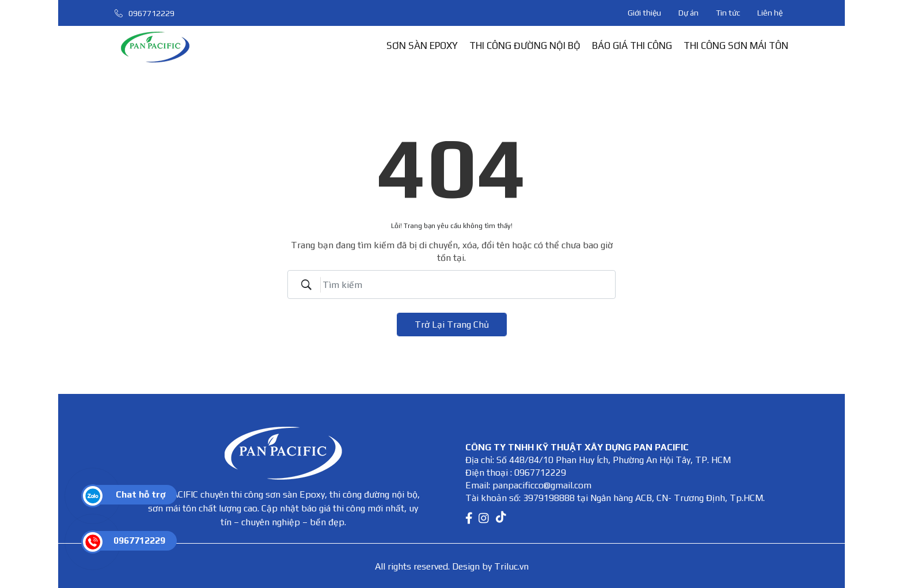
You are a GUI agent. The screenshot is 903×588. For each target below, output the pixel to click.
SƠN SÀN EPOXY (422, 45)
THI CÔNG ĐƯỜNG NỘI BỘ (525, 45)
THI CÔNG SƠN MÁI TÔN (736, 45)
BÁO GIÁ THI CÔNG (632, 45)
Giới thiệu (644, 13)
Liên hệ (770, 13)
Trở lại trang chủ (452, 325)
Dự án (688, 13)
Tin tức (728, 13)
